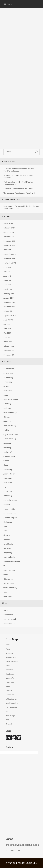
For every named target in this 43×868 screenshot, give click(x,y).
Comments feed (10, 619)
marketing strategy (11, 500)
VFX (7, 711)
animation (8, 391)
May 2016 (7, 280)
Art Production (11, 699)
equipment (8, 452)
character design (10, 413)
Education (10, 682)
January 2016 (8, 298)
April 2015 (7, 337)
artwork (6, 395)
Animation (10, 695)
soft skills (7, 548)
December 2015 (9, 302)
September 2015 (10, 316)
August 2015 (8, 320)
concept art (8, 421)
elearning (7, 448)
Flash (6, 465)
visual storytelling (10, 588)
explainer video (9, 456)
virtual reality (9, 583)
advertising (8, 382)
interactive (8, 491)
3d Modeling (8, 378)
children (7, 417)
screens (6, 531)
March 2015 (8, 342)
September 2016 (10, 263)
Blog (7, 720)
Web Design (10, 716)
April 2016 (7, 285)
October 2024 (9, 232)
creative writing (10, 426)
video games (8, 579)
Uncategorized (9, 570)
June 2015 (7, 329)
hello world (8, 206)
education (7, 443)
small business (9, 544)
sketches (7, 540)
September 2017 (10, 254)
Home (8, 645)
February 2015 (9, 346)
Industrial (10, 670)
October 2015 (8, 311)
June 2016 (7, 276)
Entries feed (8, 615)
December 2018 (9, 241)
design (6, 430)
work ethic (8, 597)
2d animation (9, 369)
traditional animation (12, 561)
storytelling (8, 553)
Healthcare (10, 674)
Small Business (12, 662)
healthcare (8, 478)
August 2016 (8, 267)
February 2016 (9, 294)
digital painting (10, 439)
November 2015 (9, 307)
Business (7, 408)
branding (7, 404)
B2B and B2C (11, 657)
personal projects (10, 518)
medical (7, 505)
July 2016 (7, 272)
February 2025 (9, 228)
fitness (6, 461)
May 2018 (7, 250)
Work (8, 649)
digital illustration (11, 434)
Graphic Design (12, 703)
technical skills (9, 557)
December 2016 (9, 259)
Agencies (9, 653)
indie (5, 487)
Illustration (8, 483)
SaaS (8, 666)
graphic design (9, 474)
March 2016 (8, 289)
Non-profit (10, 678)
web (5, 592)
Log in (6, 610)
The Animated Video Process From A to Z (19, 193)
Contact (9, 724)
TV (4, 566)
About (8, 686)
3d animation (9, 373)
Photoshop (8, 522)
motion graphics (10, 513)
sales (5, 526)
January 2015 (8, 351)
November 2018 (9, 245)
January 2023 (9, 237)
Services (9, 691)
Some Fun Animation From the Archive (18, 189)
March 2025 (8, 224)
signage (7, 535)
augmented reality (11, 399)
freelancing (8, 470)
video (6, 575)
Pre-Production (12, 707)
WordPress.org (9, 624)
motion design (9, 509)
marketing (8, 496)
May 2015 (7, 333)
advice (6, 386)
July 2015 (7, 324)
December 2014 (9, 355)
